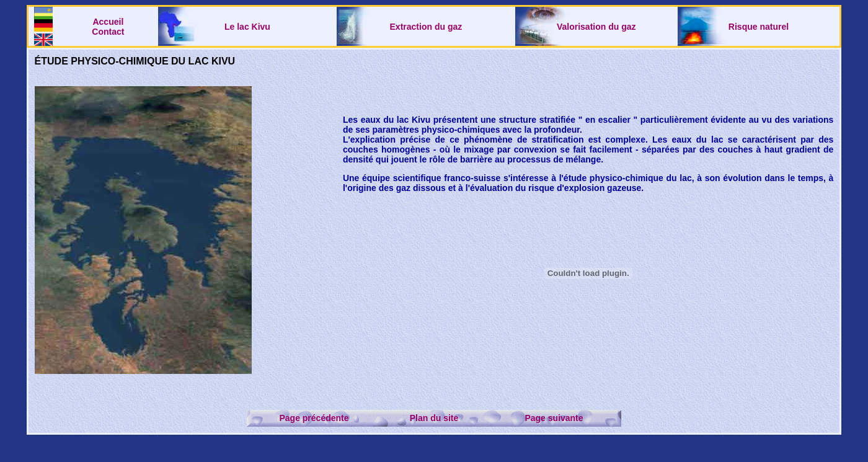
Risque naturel (759, 27)
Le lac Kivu (247, 27)
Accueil (108, 22)
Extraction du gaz (426, 27)
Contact (108, 32)
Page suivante (554, 418)
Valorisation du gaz (596, 27)
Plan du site (434, 418)
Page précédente (314, 418)
